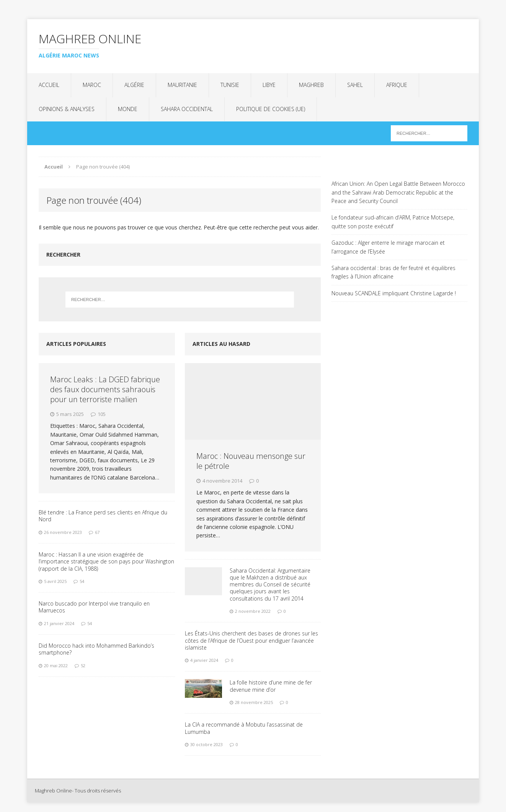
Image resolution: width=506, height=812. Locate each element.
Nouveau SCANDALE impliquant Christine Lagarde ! (394, 293)
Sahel (355, 85)
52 (83, 665)
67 (97, 532)
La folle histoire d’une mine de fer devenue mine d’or (271, 686)
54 (82, 581)
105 (102, 414)
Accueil (49, 85)
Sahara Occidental (187, 109)
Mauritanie (182, 85)
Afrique (397, 85)
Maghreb (311, 85)
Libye (269, 85)
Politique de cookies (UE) (271, 109)
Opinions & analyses (67, 109)
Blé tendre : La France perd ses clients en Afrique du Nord (103, 516)
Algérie (134, 85)
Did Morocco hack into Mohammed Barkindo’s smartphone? (96, 649)
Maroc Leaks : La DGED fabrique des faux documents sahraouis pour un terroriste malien (105, 389)
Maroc (92, 85)
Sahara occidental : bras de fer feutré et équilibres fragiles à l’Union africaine (393, 272)
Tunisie (230, 85)
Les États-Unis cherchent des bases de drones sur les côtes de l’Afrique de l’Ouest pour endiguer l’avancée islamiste (251, 640)
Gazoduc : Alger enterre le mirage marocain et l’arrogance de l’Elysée (388, 247)
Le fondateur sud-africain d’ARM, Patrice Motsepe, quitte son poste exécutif (393, 222)
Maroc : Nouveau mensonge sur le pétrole (251, 461)
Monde (128, 109)
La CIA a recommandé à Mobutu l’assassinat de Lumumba (244, 728)
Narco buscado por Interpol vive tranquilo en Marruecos (94, 607)
